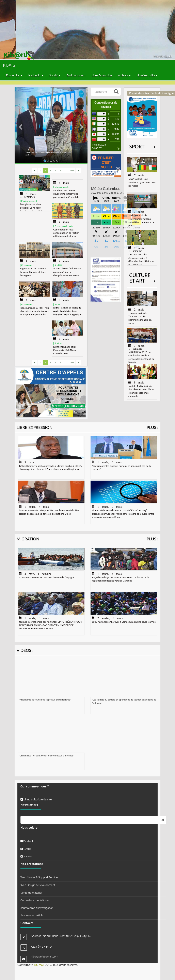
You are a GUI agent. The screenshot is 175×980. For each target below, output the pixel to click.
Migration (87, 539)
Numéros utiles (147, 75)
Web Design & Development (38, 885)
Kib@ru (9, 65)
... (66, 170)
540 (72, 170)
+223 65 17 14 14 (42, 947)
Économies (14, 75)
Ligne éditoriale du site (36, 799)
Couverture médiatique (35, 900)
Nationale (36, 75)
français (159, 56)
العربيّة (168, 56)
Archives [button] (124, 75)
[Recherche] (101, 92)
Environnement (76, 75)
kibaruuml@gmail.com (45, 957)
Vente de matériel (31, 893)
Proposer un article (32, 915)
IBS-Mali (39, 965)
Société (55, 75)
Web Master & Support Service (39, 877)
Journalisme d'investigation (37, 908)
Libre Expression (102, 75)
